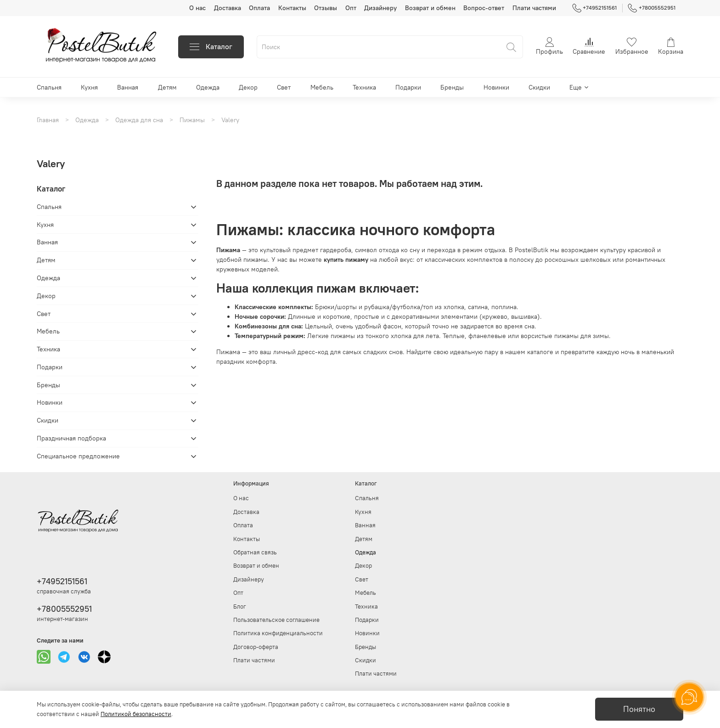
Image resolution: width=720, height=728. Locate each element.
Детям (167, 87)
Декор (248, 87)
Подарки (408, 87)
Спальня (49, 87)
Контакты (292, 8)
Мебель (322, 87)
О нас (197, 8)
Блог (240, 607)
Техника (364, 87)
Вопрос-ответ (484, 8)
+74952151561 (595, 8)
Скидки (539, 87)
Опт (351, 8)
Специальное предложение (78, 456)
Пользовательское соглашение (276, 620)
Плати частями (534, 8)
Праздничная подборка (71, 438)
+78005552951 (652, 8)
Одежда (208, 87)
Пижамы (192, 120)
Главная (48, 120)
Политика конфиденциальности (278, 633)
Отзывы (326, 8)
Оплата (259, 8)
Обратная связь (255, 552)
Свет (284, 87)
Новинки (496, 87)
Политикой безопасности (136, 714)
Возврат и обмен (430, 8)
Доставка (228, 8)
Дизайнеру (380, 8)
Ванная (128, 87)
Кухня (89, 87)
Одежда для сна (139, 120)
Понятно (639, 709)
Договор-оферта (256, 647)
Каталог (211, 47)
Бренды (452, 87)
